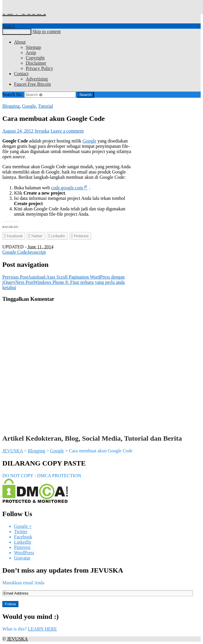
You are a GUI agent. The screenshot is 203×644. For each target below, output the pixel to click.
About (20, 42)
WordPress (24, 553)
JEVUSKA (13, 451)
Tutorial (45, 106)
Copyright (35, 58)
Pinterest (22, 547)
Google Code (15, 252)
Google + (23, 526)
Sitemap (33, 47)
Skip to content (47, 31)
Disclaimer (36, 63)
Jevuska (42, 131)
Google (29, 106)
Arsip (31, 53)
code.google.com (67, 188)
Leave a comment (67, 131)
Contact (21, 74)
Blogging (11, 106)
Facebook (23, 537)
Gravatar (22, 558)
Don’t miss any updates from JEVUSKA (63, 570)
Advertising (37, 79)
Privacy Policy (39, 68)
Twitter (21, 531)
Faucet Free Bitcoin (32, 84)
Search (9, 26)
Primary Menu (17, 32)
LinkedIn (23, 542)
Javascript (37, 252)
